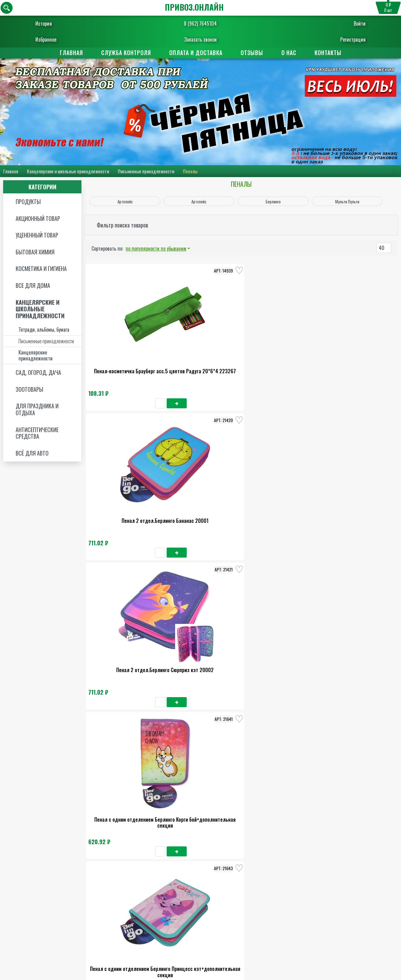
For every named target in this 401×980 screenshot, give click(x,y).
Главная (71, 53)
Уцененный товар (37, 236)
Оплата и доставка (196, 53)
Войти (347, 23)
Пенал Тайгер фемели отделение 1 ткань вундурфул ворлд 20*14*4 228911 (125, 726)
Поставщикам (231, 901)
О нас (289, 53)
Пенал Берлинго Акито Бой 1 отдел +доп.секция (285, 474)
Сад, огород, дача (38, 373)
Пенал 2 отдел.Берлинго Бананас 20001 (205, 349)
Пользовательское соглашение (358, 945)
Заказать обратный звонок (218, 957)
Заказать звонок (200, 39)
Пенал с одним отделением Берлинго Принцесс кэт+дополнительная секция (205, 477)
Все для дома (33, 286)
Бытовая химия (35, 252)
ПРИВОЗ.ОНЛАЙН (194, 7)
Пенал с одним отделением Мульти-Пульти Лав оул (205, 598)
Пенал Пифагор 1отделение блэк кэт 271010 (205, 723)
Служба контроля (126, 53)
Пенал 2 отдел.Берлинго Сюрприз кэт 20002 (285, 349)
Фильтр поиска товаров (122, 225)
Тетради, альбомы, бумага (44, 330)
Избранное (58, 39)
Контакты (328, 53)
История (56, 23)
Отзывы (252, 53)
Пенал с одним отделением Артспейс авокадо (125, 847)
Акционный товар (38, 219)
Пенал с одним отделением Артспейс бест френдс (205, 847)
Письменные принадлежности (146, 171)
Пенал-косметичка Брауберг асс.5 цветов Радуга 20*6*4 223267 (125, 352)
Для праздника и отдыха (37, 410)
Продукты (28, 202)
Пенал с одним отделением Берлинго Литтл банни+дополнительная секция (125, 601)
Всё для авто (32, 453)
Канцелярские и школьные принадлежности (68, 171)
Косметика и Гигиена (41, 269)
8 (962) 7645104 (200, 23)
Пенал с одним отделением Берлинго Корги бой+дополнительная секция (125, 477)
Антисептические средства (37, 433)
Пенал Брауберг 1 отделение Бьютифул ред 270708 (285, 598)
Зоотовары (29, 390)
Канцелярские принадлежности (36, 356)
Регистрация (341, 39)
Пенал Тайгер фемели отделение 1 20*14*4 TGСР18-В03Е (285, 723)
